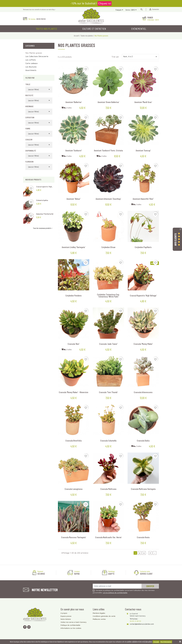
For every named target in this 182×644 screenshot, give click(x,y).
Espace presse (66, 616)
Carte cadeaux (32, 63)
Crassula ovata (143, 537)
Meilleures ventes (99, 619)
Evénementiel (139, 29)
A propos (64, 613)
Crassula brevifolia (74, 441)
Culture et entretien (94, 29)
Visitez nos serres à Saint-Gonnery (74, 622)
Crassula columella (108, 441)
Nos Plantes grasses (34, 53)
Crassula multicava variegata (143, 489)
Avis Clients (175, 240)
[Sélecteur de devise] (134, 10)
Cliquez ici (105, 3)
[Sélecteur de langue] (120, 10)
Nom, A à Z (140, 57)
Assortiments (31, 70)
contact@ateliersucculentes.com (142, 624)
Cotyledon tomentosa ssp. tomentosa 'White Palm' (108, 295)
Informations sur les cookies (71, 628)
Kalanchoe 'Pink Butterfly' (45, 214)
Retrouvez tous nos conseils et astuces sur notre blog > (39, 9)
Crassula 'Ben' (74, 344)
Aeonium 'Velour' (74, 199)
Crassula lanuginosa (74, 489)
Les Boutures (31, 67)
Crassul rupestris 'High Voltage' (143, 295)
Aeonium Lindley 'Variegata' (74, 247)
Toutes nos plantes (46, 29)
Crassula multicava (108, 489)
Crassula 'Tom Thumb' (108, 392)
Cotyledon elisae (108, 247)
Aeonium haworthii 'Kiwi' (143, 199)
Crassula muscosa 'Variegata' (74, 537)
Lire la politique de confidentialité (115, 593)
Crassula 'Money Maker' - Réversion (74, 392)
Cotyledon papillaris (143, 247)
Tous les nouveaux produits (43, 228)
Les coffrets (31, 60)
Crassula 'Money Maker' (143, 344)
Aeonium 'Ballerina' (74, 102)
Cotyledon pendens (74, 295)
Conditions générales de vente (104, 616)
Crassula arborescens (143, 392)
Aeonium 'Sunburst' (74, 150)
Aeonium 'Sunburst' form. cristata (108, 150)
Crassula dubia (143, 441)
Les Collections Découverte (37, 56)
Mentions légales (99, 613)
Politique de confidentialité (70, 625)
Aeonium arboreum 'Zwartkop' (108, 199)
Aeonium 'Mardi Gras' (143, 102)
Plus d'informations (166, 642)
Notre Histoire (66, 619)
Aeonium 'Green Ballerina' (108, 102)
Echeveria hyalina (42, 200)
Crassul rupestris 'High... (45, 187)
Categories (30, 46)
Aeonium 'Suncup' (143, 150)
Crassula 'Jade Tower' (108, 344)
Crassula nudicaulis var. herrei (108, 537)
